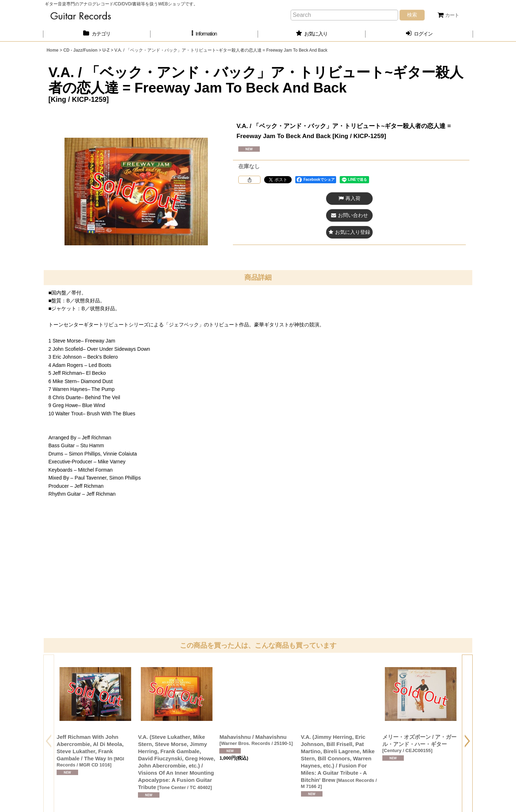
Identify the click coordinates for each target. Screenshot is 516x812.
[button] (204, 34)
